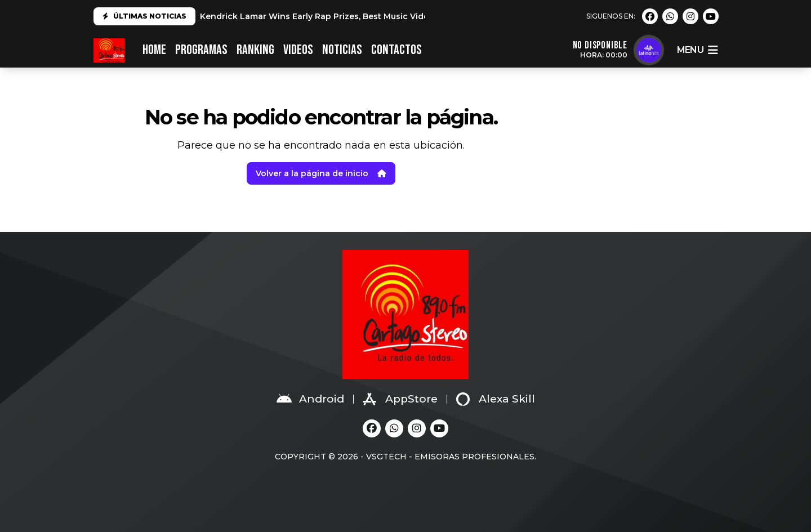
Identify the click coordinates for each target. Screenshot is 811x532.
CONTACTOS (396, 50)
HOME (154, 50)
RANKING (255, 50)
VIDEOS (298, 50)
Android (310, 399)
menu (697, 50)
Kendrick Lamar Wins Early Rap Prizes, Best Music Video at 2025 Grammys (354, 16)
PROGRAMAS (201, 50)
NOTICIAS (342, 50)
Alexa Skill (496, 399)
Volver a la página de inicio (321, 173)
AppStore (400, 399)
